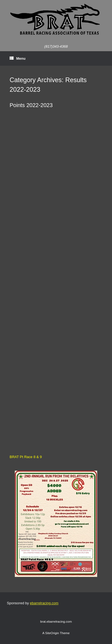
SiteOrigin (52, 633)
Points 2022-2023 (31, 105)
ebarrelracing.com (44, 603)
